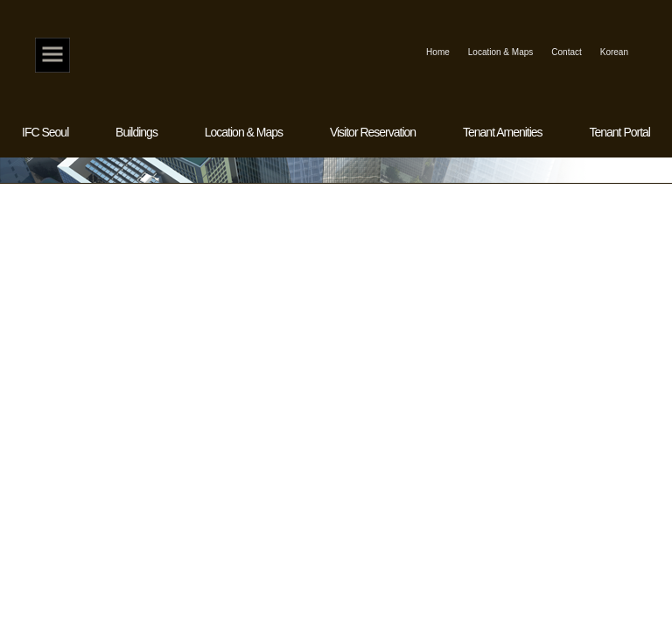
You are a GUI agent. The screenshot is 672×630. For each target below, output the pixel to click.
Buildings (136, 132)
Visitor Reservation (373, 132)
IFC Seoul (45, 132)
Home (52, 55)
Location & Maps (501, 52)
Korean (614, 52)
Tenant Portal (619, 132)
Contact (566, 52)
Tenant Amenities (503, 132)
